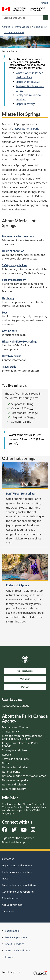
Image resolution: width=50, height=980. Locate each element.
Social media (12, 931)
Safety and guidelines (14, 265)
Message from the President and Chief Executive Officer (22, 737)
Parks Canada (22, 27)
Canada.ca (7, 27)
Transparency (10, 732)
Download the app (13, 842)
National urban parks (15, 780)
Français (44, 3)
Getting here (9, 331)
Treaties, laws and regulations (19, 885)
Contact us (8, 859)
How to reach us (12, 356)
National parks (39, 27)
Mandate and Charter (15, 727)
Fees (5, 312)
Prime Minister (10, 898)
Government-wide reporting (18, 892)
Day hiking (8, 298)
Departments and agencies (17, 865)
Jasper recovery (25, 104)
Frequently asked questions (18, 236)
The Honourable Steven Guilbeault (24, 808)
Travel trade (9, 367)
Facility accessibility (14, 280)
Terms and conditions (15, 759)
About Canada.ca (15, 944)
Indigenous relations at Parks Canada (20, 744)
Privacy (9, 957)
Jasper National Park (14, 32)
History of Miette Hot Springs (19, 341)
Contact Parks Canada (16, 706)
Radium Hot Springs (18, 585)
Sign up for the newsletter (18, 838)
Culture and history (14, 789)
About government (13, 905)
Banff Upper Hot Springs (20, 493)
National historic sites (15, 767)
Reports (7, 755)
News (5, 763)
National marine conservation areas (24, 776)
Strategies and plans (15, 750)
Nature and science (14, 784)
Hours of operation (13, 251)
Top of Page (11, 972)
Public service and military (17, 872)
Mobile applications (16, 937)
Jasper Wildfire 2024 (28, 82)
